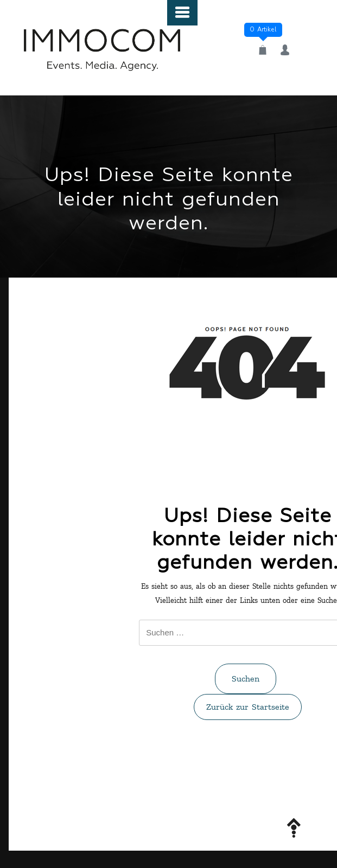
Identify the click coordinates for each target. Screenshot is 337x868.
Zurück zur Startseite (248, 707)
